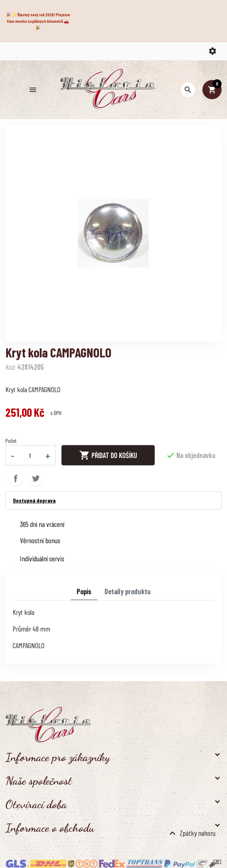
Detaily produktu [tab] (128, 591)
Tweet (36, 478)
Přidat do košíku (108, 455)
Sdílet (16, 478)
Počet (11, 441)
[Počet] (30, 455)
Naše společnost (39, 781)
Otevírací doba (36, 804)
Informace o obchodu (50, 828)
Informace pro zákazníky (58, 757)
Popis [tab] (84, 591)
